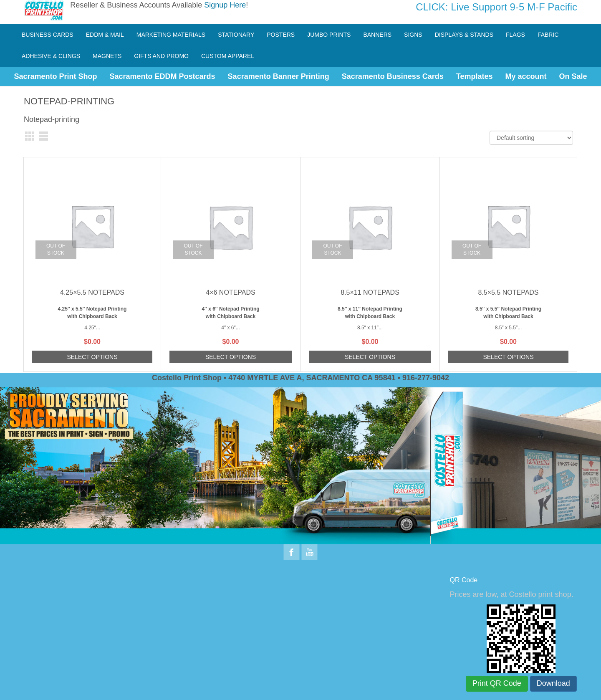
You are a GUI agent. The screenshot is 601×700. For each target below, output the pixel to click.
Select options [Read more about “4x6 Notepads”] (231, 357)
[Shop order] (531, 138)
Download (553, 683)
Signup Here (225, 5)
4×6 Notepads (230, 292)
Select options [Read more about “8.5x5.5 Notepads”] (508, 357)
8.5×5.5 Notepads (508, 292)
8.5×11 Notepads (370, 292)
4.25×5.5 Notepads (92, 292)
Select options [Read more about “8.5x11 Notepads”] (370, 357)
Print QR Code (497, 683)
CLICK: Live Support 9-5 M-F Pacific (496, 7)
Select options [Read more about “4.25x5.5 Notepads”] (92, 357)
